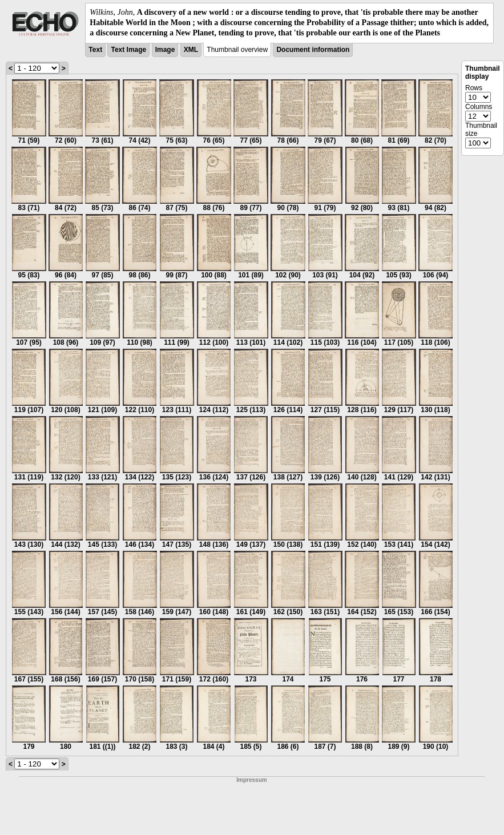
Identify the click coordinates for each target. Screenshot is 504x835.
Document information (313, 50)
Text (95, 50)
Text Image (128, 50)
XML (191, 50)
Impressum (251, 780)
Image (165, 50)
